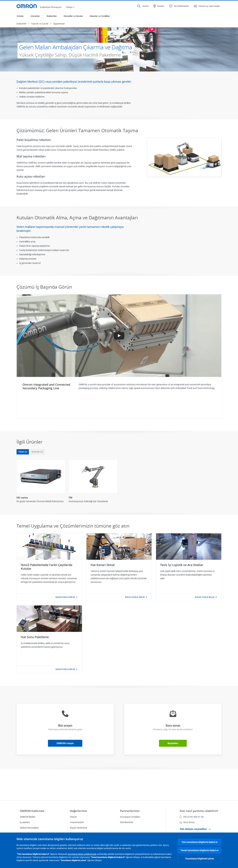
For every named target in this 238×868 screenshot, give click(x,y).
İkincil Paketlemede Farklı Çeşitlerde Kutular (47, 594)
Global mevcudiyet (29, 828)
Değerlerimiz (79, 811)
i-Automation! (77, 822)
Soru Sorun (187, 822)
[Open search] (143, 6)
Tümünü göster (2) (119, 513)
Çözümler (35, 16)
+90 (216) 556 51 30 (192, 817)
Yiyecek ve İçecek (40, 24)
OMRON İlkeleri (28, 817)
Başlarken (173, 770)
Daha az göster (119, 527)
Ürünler (20, 16)
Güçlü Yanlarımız (79, 828)
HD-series (22, 498)
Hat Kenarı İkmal (103, 592)
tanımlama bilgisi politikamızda (82, 854)
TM (70, 498)
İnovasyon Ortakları (130, 817)
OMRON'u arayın (65, 770)
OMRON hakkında (32, 811)
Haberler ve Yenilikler (100, 16)
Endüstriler (52, 16)
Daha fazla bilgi (65, 624)
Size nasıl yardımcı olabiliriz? (199, 811)
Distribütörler (127, 822)
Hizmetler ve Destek (73, 16)
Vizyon (73, 817)
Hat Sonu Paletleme (35, 664)
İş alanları (25, 822)
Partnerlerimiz (130, 811)
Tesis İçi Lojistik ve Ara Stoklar (182, 592)
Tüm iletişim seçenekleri (195, 829)
